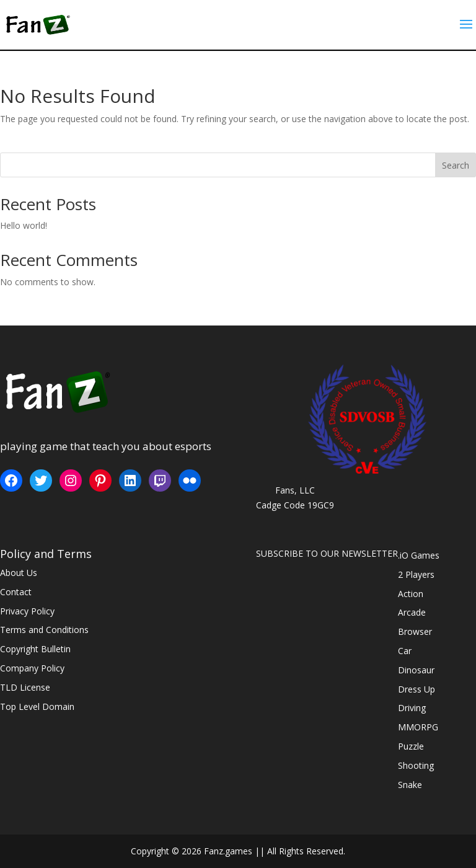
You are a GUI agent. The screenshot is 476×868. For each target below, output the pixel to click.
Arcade (412, 612)
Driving (412, 708)
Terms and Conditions (44, 630)
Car (405, 651)
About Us (19, 573)
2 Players (416, 574)
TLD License (25, 687)
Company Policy (32, 668)
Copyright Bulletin (35, 649)
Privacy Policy (27, 611)
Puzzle (411, 746)
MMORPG (418, 727)
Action (411, 594)
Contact (16, 592)
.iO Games (419, 555)
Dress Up (416, 689)
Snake (410, 785)
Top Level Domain (37, 706)
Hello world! (24, 225)
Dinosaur (416, 670)
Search (456, 165)
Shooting (416, 765)
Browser (415, 631)
